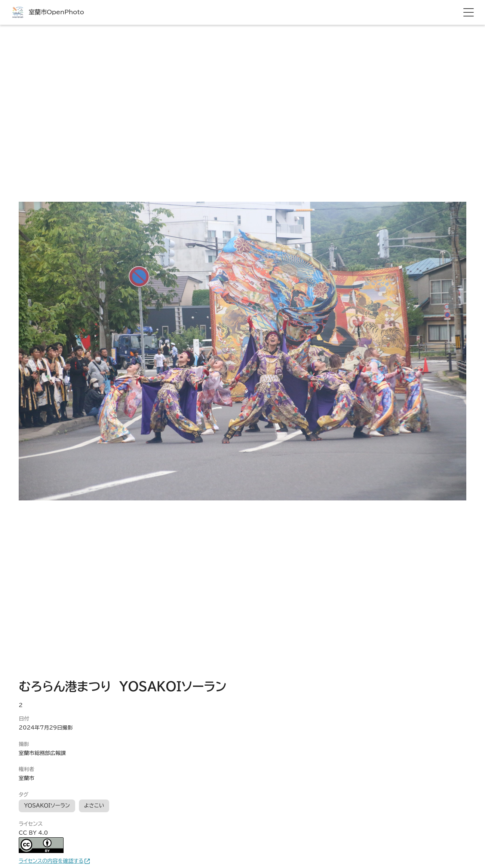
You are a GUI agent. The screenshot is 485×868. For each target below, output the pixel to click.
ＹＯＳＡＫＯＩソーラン (47, 805)
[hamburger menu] (469, 12)
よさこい (94, 805)
